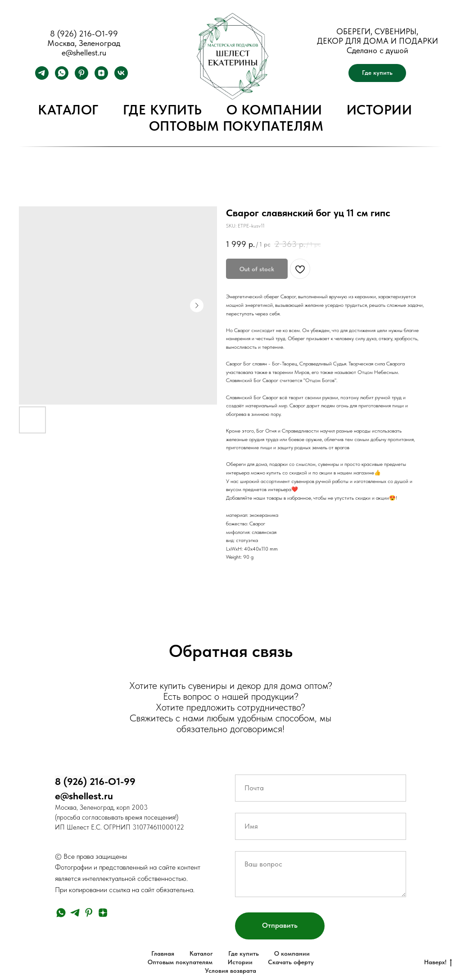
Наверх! (438, 962)
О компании (274, 109)
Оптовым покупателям (236, 126)
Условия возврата (230, 971)
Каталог (68, 109)
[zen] (101, 77)
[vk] (121, 77)
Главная (163, 953)
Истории (380, 109)
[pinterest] (81, 77)
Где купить (163, 109)
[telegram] (42, 77)
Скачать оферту (291, 962)
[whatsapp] (62, 77)
